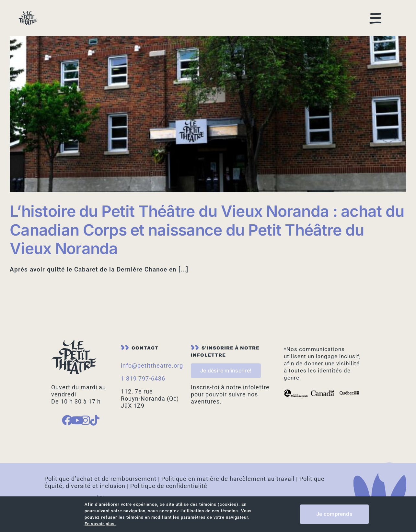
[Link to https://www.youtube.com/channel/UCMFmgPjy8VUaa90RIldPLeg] (73, 410)
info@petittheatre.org (152, 356)
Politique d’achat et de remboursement (100, 469)
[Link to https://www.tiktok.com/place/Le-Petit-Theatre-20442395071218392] (92, 410)
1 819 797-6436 (143, 369)
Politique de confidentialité (169, 476)
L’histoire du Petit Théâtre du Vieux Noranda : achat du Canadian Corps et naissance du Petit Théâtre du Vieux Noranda (207, 220)
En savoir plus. (100, 524)
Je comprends (334, 514)
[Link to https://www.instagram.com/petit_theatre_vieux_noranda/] (83, 410)
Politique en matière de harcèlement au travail (228, 469)
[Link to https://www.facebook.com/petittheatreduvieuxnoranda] (64, 410)
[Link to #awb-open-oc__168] (376, 11)
